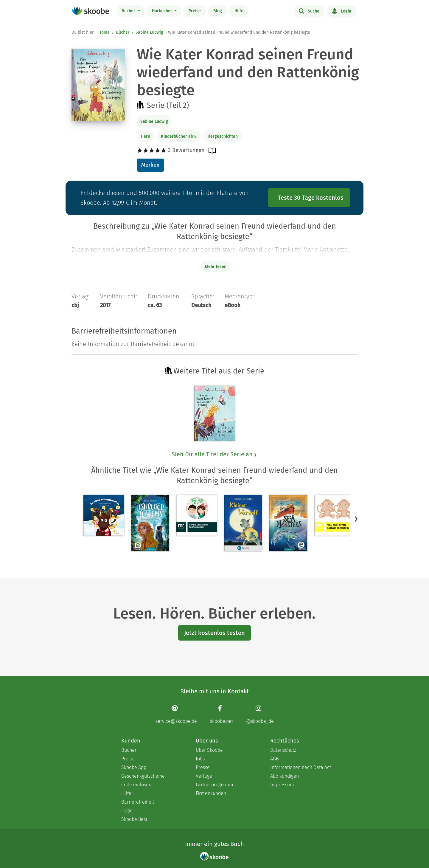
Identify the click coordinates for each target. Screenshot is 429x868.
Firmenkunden (211, 793)
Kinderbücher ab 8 (179, 136)
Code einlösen (136, 785)
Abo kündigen (285, 776)
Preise (195, 11)
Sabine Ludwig (149, 32)
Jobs (200, 759)
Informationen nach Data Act (301, 767)
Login (342, 11)
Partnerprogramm (214, 785)
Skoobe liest (134, 819)
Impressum (282, 785)
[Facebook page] (222, 714)
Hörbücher (163, 11)
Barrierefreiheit (138, 802)
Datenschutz (283, 750)
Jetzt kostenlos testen (214, 633)
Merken (150, 165)
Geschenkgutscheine (143, 776)
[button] (356, 519)
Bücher (129, 11)
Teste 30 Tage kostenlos (311, 198)
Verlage (204, 776)
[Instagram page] (260, 714)
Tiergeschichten (222, 136)
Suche (309, 11)
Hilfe (239, 11)
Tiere (145, 136)
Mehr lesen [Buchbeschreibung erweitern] (216, 267)
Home (104, 32)
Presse (203, 767)
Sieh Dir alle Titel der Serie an (214, 454)
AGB (275, 759)
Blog (218, 11)
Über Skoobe (209, 750)
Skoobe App (134, 767)
